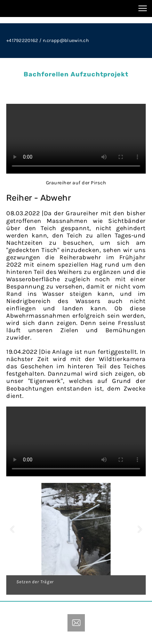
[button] (12, 529)
